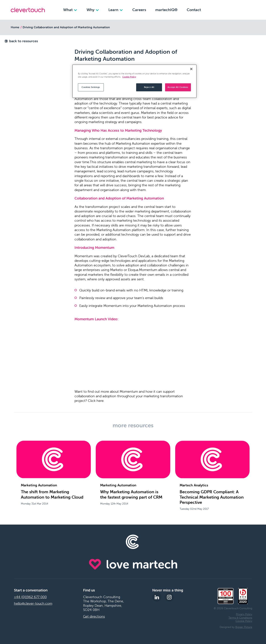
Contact (194, 10)
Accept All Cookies (178, 87)
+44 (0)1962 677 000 (30, 597)
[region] (134, 81)
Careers (139, 10)
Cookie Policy (244, 621)
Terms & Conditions (240, 618)
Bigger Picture (244, 627)
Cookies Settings (91, 87)
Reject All (149, 87)
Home (15, 27)
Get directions (94, 616)
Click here (96, 401)
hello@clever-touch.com (33, 603)
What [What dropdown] (70, 10)
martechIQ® (166, 10)
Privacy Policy (244, 614)
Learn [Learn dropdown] (116, 10)
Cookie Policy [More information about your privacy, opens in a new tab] (129, 77)
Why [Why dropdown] (93, 10)
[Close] (191, 69)
